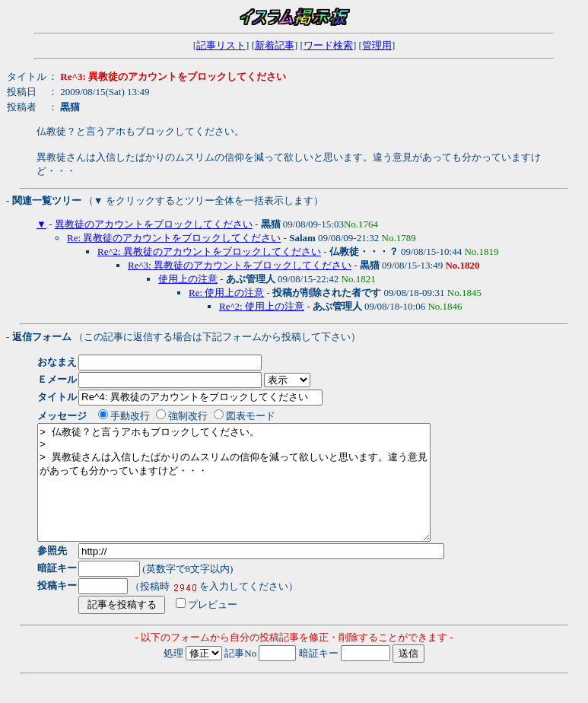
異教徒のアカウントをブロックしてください (154, 224)
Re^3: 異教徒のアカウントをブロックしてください (240, 265)
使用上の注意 (188, 279)
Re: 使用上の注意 (226, 293)
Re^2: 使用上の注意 (262, 306)
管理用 (377, 45)
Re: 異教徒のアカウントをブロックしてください (174, 238)
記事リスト (221, 45)
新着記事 (275, 45)
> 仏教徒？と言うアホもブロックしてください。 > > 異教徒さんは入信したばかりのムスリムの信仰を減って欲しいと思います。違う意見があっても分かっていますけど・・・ (257, 494)
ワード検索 (328, 45)
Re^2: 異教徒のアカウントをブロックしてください (209, 251)
